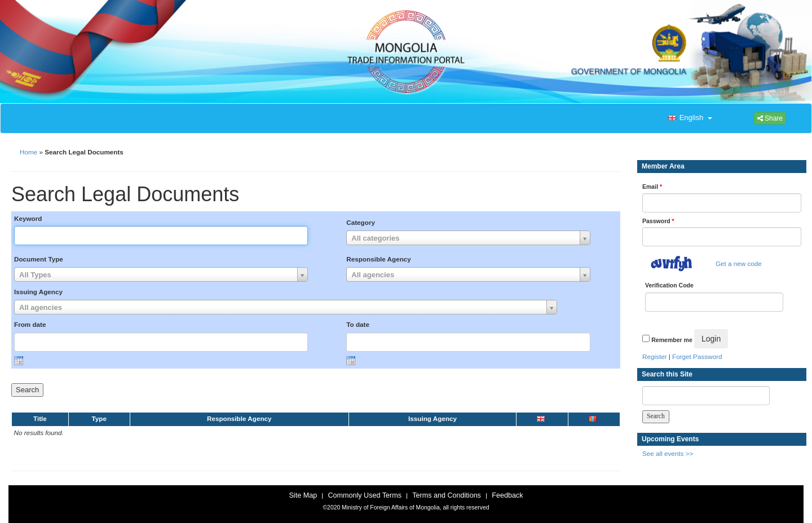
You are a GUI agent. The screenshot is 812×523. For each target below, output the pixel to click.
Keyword (28, 218)
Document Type (39, 259)
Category (361, 222)
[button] (689, 118)
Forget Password (697, 356)
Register (655, 356)
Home (28, 152)
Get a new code (739, 263)
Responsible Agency (379, 259)
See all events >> (668, 453)
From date (30, 324)
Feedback (507, 495)
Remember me (672, 340)
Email (652, 187)
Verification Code (669, 285)
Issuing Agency (38, 292)
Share (770, 118)
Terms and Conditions (447, 495)
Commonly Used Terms (364, 495)
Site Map (303, 495)
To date (358, 324)
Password (658, 221)
